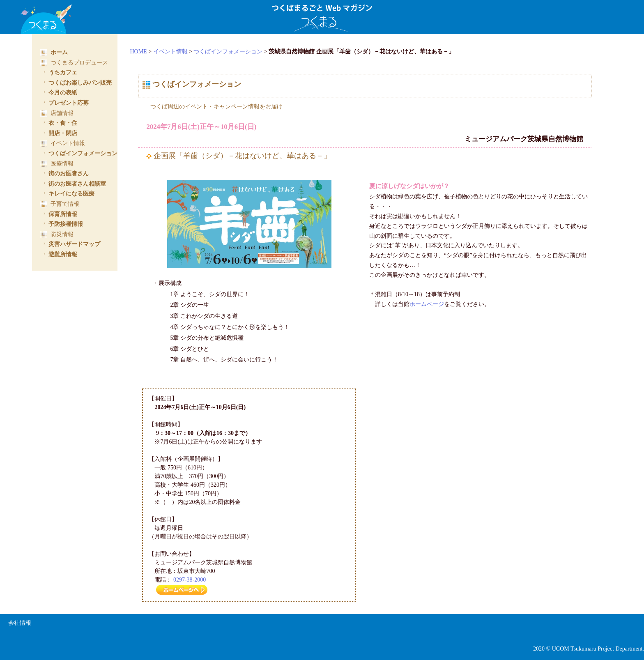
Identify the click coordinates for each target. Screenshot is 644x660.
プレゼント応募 (65, 103)
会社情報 (20, 623)
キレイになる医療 (68, 193)
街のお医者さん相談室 (74, 184)
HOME (147, 52)
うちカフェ (59, 72)
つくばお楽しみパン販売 (77, 83)
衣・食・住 (59, 123)
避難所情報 (59, 254)
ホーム (54, 52)
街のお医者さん (65, 173)
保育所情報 (59, 214)
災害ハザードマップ (71, 244)
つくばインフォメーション (237, 52)
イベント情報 (179, 52)
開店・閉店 (59, 133)
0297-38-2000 (199, 580)
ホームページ (431, 304)
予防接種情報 (62, 224)
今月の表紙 (59, 92)
